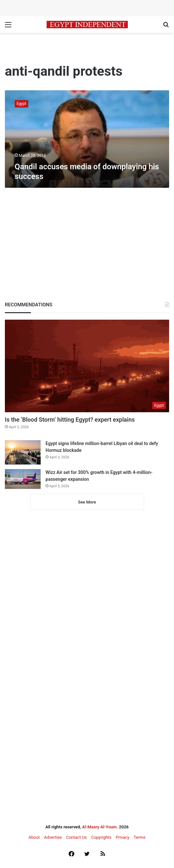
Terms (140, 837)
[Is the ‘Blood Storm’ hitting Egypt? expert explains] (87, 366)
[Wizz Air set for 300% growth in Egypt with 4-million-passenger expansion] (23, 479)
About (34, 837)
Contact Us (76, 837)
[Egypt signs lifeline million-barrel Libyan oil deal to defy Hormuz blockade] (23, 452)
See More (87, 502)
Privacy (123, 837)
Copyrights (101, 837)
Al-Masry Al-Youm (99, 827)
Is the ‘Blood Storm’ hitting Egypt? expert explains (70, 420)
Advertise (53, 837)
